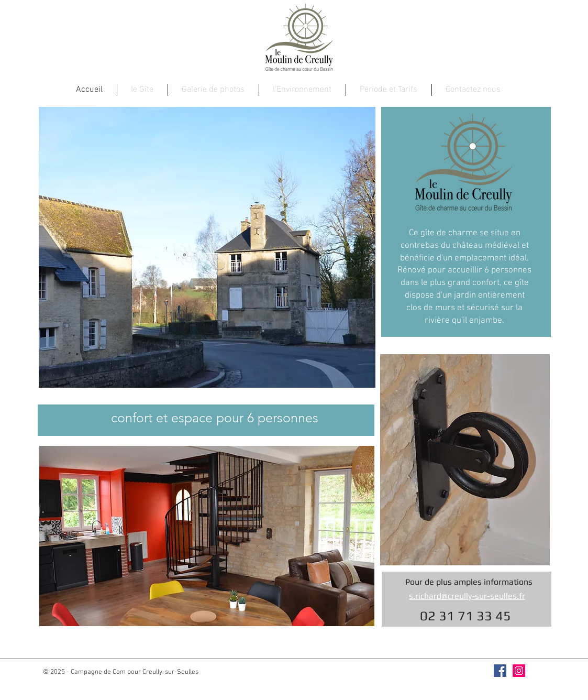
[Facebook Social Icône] (500, 671)
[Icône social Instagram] (519, 671)
